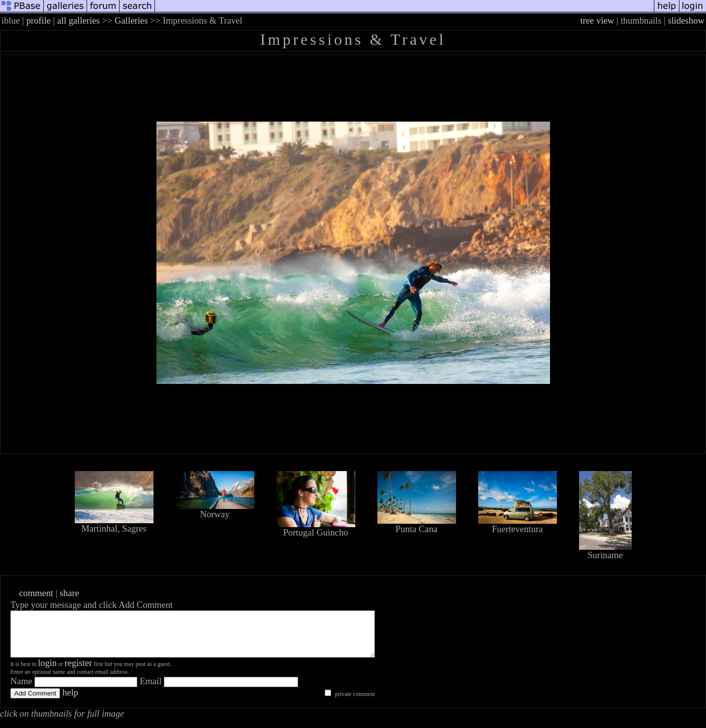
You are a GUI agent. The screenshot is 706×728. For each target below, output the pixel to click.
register (78, 672)
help (70, 701)
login (47, 672)
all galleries (78, 20)
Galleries (131, 20)
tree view (597, 20)
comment (36, 593)
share (69, 593)
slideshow (686, 20)
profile (38, 20)
